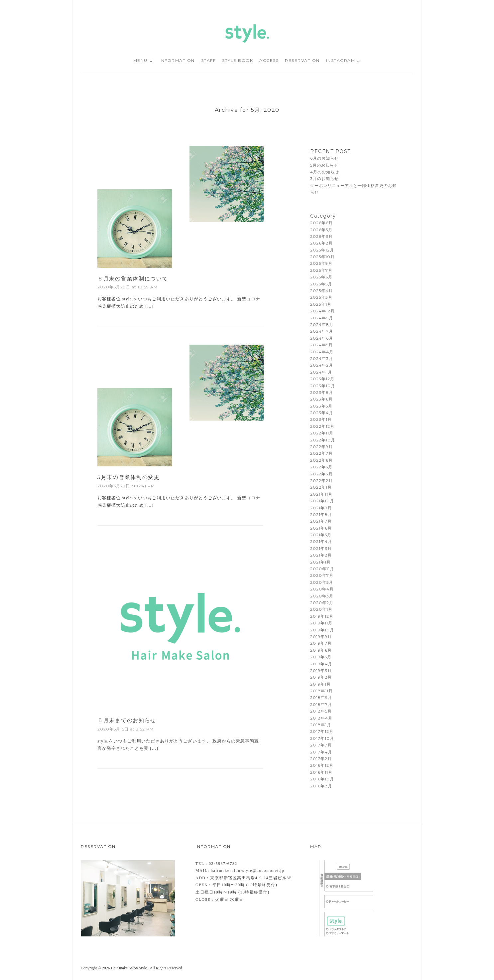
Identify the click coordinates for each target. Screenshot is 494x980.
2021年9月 (321, 508)
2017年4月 (321, 752)
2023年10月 (323, 386)
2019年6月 (321, 650)
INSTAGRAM (341, 60)
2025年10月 (322, 257)
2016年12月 (322, 765)
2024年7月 (322, 331)
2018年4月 (321, 718)
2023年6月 (321, 399)
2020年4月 (322, 589)
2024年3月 (322, 358)
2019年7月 (321, 643)
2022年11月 (322, 433)
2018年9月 (321, 697)
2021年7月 (321, 521)
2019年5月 (321, 657)
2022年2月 (321, 481)
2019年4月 (321, 664)
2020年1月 (321, 609)
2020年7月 (322, 575)
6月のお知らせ (324, 158)
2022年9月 (321, 447)
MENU (140, 60)
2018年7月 (321, 704)
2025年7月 (321, 270)
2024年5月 (321, 345)
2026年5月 (321, 230)
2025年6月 (321, 277)
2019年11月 (321, 623)
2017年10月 (322, 738)
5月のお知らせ (324, 165)
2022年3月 (321, 474)
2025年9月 (321, 263)
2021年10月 (322, 501)
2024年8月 (322, 325)
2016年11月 (321, 772)
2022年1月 (321, 487)
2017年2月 (321, 759)
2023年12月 (322, 379)
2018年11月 (321, 691)
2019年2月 (321, 677)
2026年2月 (321, 243)
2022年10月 (323, 440)
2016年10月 (322, 779)
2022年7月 (321, 453)
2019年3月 (321, 670)
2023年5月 (321, 406)
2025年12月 (322, 250)
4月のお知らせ (325, 172)
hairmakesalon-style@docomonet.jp (247, 871)
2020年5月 (322, 582)
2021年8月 (321, 514)
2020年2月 (322, 603)
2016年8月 (321, 786)
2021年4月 (321, 541)
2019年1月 (320, 684)
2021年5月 (321, 535)
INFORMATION (177, 60)
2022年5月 (321, 467)
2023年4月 (322, 413)
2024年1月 (321, 372)
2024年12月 (322, 311)
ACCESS (269, 60)
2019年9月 (321, 637)
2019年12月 (322, 616)
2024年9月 (322, 318)
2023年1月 (321, 419)
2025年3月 (321, 297)
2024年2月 (322, 365)
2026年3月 (321, 236)
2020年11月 (322, 569)
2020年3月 (322, 596)
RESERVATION (302, 60)
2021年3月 (321, 548)
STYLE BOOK (238, 60)
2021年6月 (321, 528)
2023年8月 (322, 392)
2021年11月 (321, 494)
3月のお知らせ (324, 178)
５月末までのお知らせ (127, 720)
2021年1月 (320, 562)
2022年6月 (321, 460)
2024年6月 (322, 338)
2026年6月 (321, 223)
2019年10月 (322, 630)
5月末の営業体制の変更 (129, 477)
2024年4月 (322, 352)
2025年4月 (321, 291)
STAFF (209, 60)
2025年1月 (321, 304)
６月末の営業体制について (133, 279)
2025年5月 (321, 284)
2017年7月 (321, 745)
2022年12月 (322, 426)
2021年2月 (321, 555)
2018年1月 (321, 725)
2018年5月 (321, 711)
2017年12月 (322, 731)
